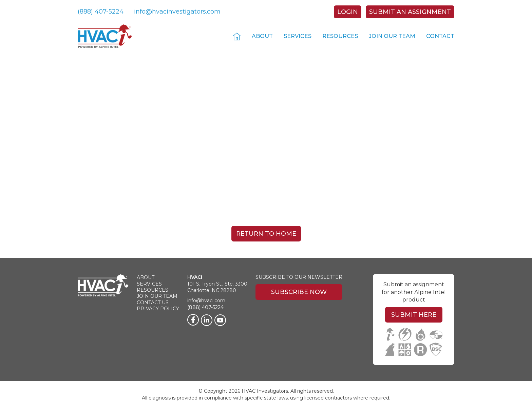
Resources (340, 36)
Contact (440, 36)
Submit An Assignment (410, 12)
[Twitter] (220, 320)
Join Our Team (392, 36)
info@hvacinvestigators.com (177, 12)
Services (298, 36)
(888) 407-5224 (101, 12)
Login (348, 12)
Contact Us (153, 303)
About (262, 36)
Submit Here (414, 315)
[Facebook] (193, 320)
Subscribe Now (299, 292)
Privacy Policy (158, 309)
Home (237, 36)
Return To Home (266, 234)
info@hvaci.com (206, 300)
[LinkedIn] (207, 320)
